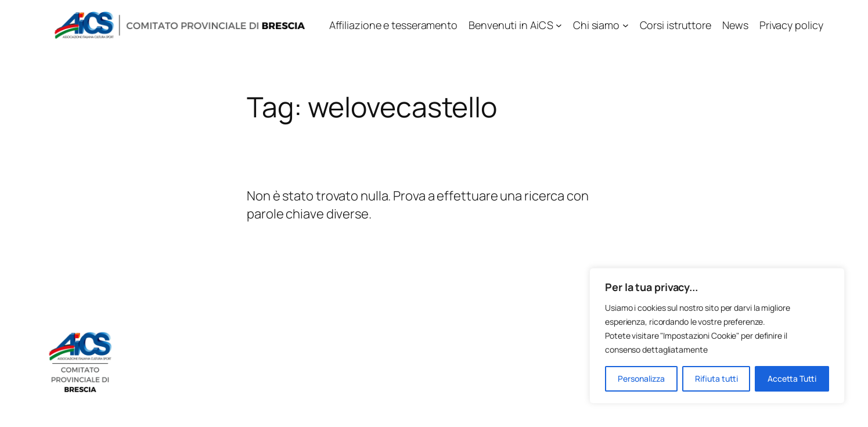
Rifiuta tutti (716, 378)
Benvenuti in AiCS (511, 25)
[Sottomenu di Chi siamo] (626, 25)
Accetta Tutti (792, 378)
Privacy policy (791, 25)
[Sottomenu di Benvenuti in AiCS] (559, 25)
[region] (717, 336)
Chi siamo (596, 25)
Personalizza (641, 378)
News (735, 25)
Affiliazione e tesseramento (393, 25)
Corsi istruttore (676, 25)
